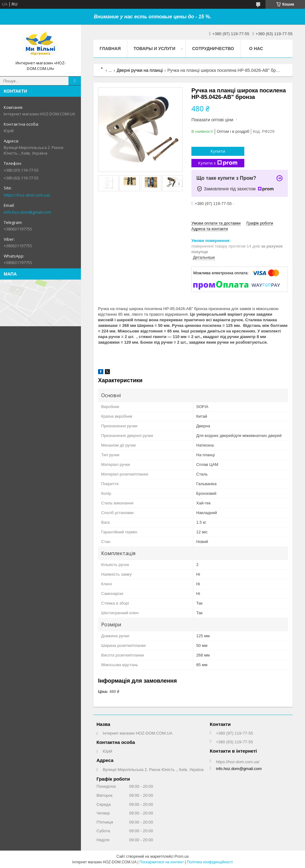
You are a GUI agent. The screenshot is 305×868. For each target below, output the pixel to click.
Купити (218, 151)
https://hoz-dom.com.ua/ (27, 195)
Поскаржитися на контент (162, 862)
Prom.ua (182, 856)
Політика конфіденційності (210, 862)
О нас (256, 49)
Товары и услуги (155, 49)
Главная (110, 49)
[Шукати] (75, 81)
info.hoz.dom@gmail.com (27, 212)
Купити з (218, 163)
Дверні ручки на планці (140, 70)
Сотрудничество (213, 49)
